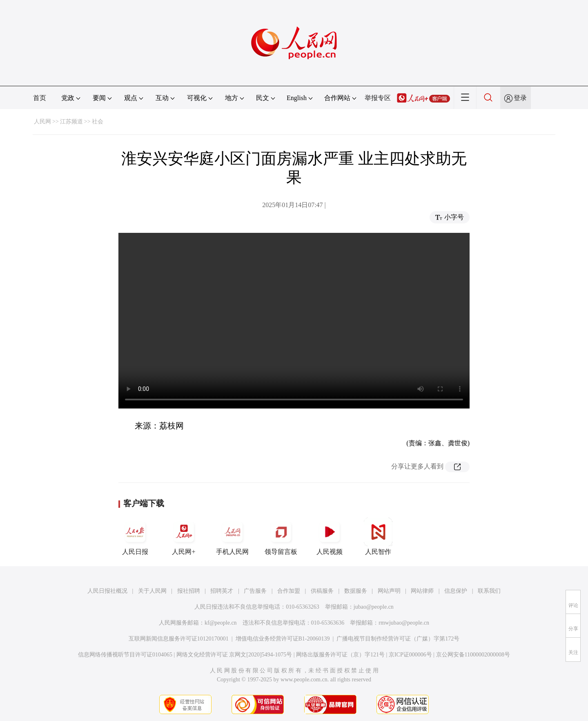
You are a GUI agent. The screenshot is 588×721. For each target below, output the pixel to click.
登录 (520, 98)
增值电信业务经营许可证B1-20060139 (283, 639)
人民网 (42, 122)
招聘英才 (222, 591)
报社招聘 (189, 591)
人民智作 (378, 536)
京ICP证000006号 (410, 655)
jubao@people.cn (374, 607)
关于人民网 (152, 591)
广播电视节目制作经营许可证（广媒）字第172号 (398, 639)
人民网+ (184, 536)
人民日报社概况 (107, 591)
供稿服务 (322, 591)
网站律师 (422, 591)
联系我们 (489, 591)
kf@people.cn (221, 623)
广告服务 (255, 591)
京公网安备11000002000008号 (473, 655)
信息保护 (456, 591)
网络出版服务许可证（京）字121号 (340, 655)
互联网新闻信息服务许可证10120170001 (179, 639)
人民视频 (330, 536)
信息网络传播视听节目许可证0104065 (125, 655)
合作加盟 (289, 591)
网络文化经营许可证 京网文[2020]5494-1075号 (234, 655)
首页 (40, 98)
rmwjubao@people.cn (404, 623)
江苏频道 (71, 122)
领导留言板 (281, 536)
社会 (98, 122)
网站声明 (389, 591)
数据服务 (356, 591)
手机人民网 (232, 536)
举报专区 (378, 98)
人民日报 (135, 536)
